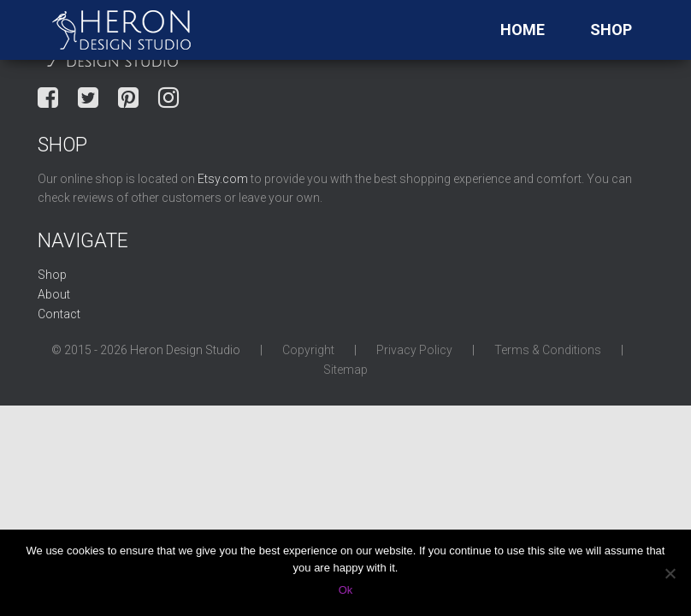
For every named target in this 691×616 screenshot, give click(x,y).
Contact (59, 314)
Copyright (308, 350)
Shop (611, 30)
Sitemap (345, 370)
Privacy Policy (414, 350)
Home (523, 30)
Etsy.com (223, 179)
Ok (346, 590)
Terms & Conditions (548, 350)
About (54, 294)
